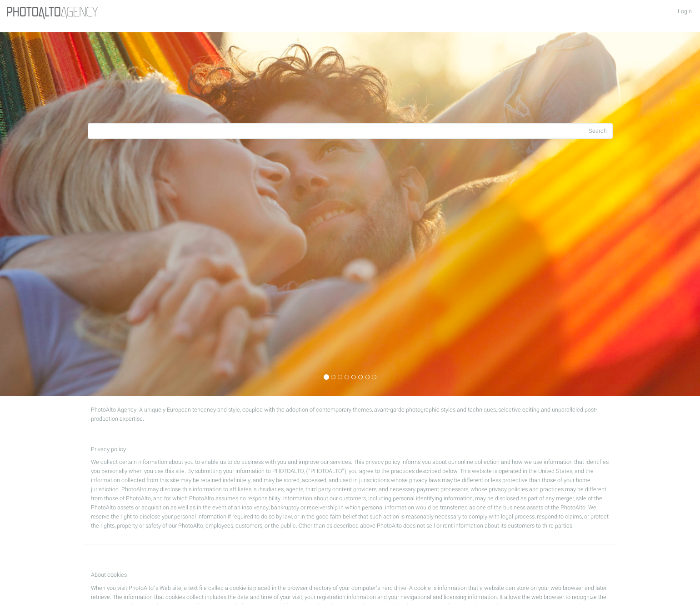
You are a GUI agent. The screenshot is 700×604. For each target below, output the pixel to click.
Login (685, 11)
